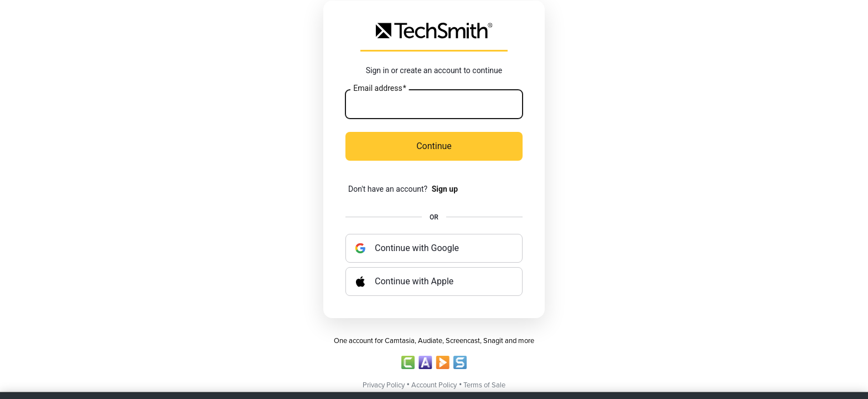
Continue (434, 146)
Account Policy (434, 385)
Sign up (445, 189)
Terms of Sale (484, 385)
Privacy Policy (384, 385)
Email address (379, 89)
